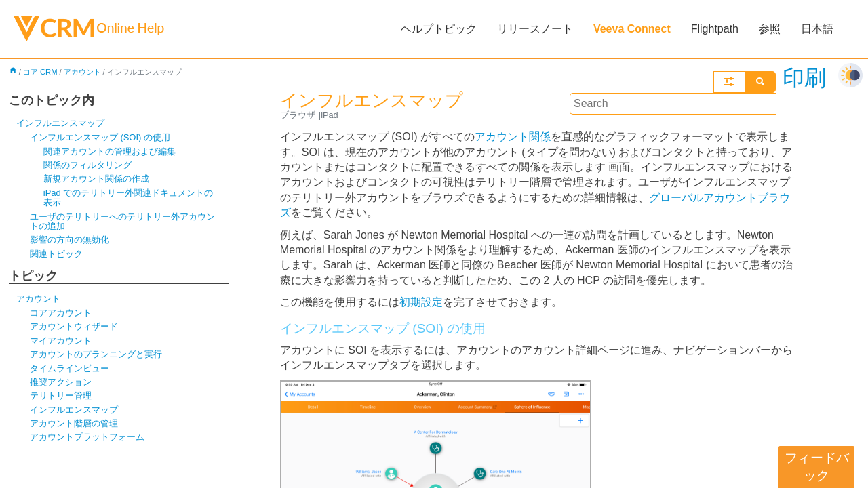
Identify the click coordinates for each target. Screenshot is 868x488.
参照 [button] (770, 29)
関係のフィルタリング (87, 165)
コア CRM (40, 72)
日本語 (817, 29)
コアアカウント (61, 313)
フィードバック (817, 467)
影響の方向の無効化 (70, 240)
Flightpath (715, 29)
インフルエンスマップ (60, 123)
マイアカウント (61, 341)
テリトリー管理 (61, 395)
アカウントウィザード (74, 326)
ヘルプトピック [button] (439, 29)
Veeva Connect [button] (632, 29)
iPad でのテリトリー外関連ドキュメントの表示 (129, 198)
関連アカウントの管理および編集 (110, 151)
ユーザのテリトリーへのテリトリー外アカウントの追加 (122, 221)
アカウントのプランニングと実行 (96, 354)
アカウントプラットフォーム (87, 437)
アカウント (82, 72)
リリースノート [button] (535, 29)
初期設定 (421, 302)
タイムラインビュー (70, 368)
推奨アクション (61, 382)
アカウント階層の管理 (74, 423)
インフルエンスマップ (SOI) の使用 (100, 137)
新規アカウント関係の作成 (96, 179)
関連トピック (56, 254)
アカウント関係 (513, 137)
